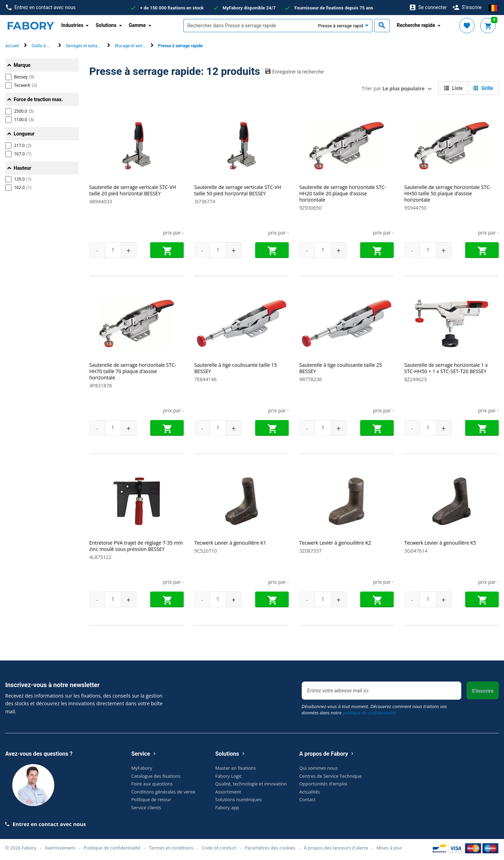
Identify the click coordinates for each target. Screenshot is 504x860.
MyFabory (142, 768)
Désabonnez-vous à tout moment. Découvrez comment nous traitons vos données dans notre (374, 709)
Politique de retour (151, 799)
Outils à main (44, 46)
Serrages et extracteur (86, 46)
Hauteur (22, 168)
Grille (483, 88)
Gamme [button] (137, 25)
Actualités (310, 791)
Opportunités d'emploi (323, 784)
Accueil (12, 46)
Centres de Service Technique (330, 776)
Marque (22, 65)
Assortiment (228, 791)
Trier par (393, 88)
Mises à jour (389, 847)
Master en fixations (236, 768)
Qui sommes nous (318, 768)
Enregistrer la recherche (295, 71)
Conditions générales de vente (163, 791)
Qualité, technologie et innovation (251, 784)
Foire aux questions (152, 784)
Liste (453, 88)
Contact (307, 799)
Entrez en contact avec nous (41, 8)
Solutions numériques (239, 799)
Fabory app (227, 807)
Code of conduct (219, 847)
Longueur (24, 134)
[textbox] (248, 26)
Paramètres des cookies (270, 847)
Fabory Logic (229, 776)
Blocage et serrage (132, 46)
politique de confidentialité (369, 713)
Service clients (146, 807)
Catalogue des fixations (156, 776)
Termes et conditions (171, 847)
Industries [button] (72, 25)
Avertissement (60, 847)
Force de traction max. (38, 99)
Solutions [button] (106, 25)
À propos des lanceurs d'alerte (336, 847)
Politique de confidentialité (112, 847)
